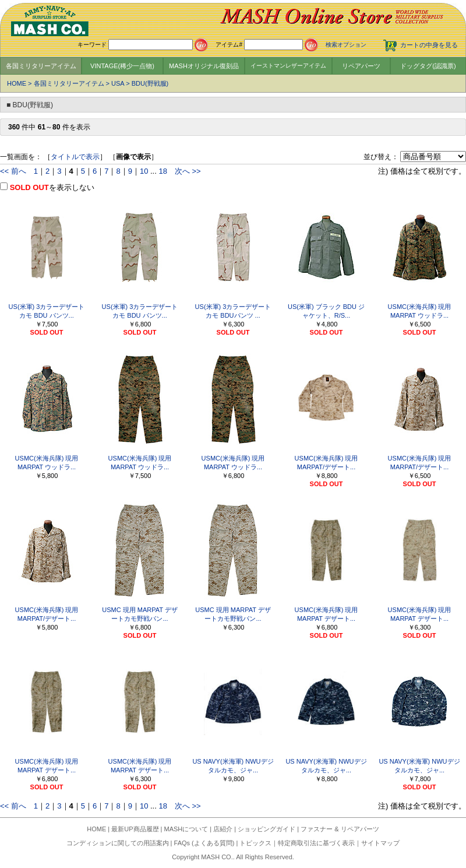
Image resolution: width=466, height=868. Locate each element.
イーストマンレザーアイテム (288, 66)
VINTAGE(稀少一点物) (122, 66)
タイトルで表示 (75, 157)
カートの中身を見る (429, 45)
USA (118, 83)
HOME (17, 83)
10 (144, 171)
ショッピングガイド (266, 829)
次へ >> (188, 171)
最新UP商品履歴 (135, 829)
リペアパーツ (361, 66)
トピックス (255, 843)
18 (163, 171)
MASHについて (186, 829)
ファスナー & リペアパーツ (340, 829)
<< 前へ (13, 171)
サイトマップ (380, 843)
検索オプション (346, 45)
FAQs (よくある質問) (204, 843)
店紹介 (223, 829)
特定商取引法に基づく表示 (316, 843)
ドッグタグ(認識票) (428, 66)
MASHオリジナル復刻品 (204, 66)
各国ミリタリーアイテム (41, 66)
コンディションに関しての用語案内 (118, 843)
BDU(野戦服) (150, 83)
